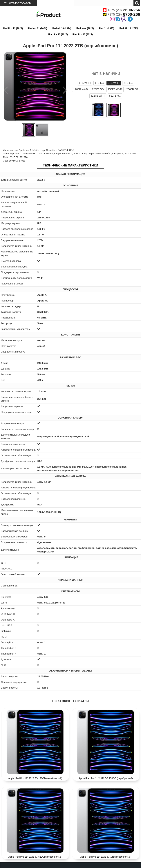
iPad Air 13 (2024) (62, 28)
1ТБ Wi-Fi (85, 83)
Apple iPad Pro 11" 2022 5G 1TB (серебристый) (106, 857)
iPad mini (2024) (85, 28)
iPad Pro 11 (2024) (13, 28)
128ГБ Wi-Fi (81, 89)
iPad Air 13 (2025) (58, 34)
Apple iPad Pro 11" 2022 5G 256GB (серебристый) (106, 778)
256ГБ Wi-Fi (115, 89)
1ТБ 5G (99, 83)
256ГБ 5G (132, 89)
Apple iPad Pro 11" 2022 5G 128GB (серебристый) (35, 778)
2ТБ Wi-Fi (114, 83)
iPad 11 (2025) (106, 28)
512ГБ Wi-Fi (98, 96)
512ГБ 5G (115, 96)
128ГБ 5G (98, 89)
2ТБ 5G (128, 83)
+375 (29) (121, 10)
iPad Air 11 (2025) (129, 28)
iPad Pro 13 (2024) (83, 34)
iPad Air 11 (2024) (37, 28)
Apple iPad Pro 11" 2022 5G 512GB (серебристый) (35, 857)
